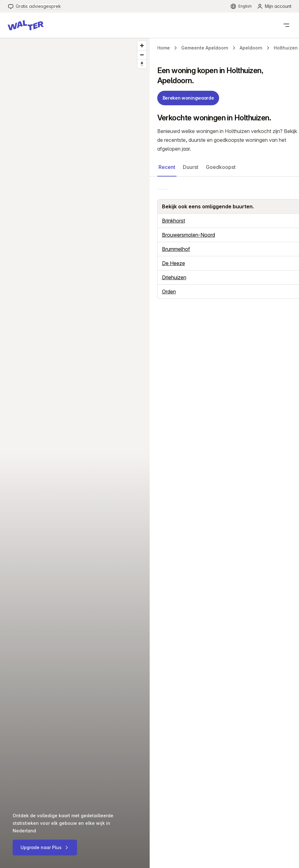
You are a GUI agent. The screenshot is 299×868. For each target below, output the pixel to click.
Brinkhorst (173, 221)
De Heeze (173, 263)
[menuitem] (34, 6)
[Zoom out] (142, 55)
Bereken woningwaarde (188, 98)
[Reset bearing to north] (142, 64)
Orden (169, 292)
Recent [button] (167, 167)
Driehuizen (174, 277)
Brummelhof (176, 249)
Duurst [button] (191, 167)
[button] (26, 25)
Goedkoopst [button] (221, 167)
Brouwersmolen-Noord (188, 235)
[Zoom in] (142, 46)
